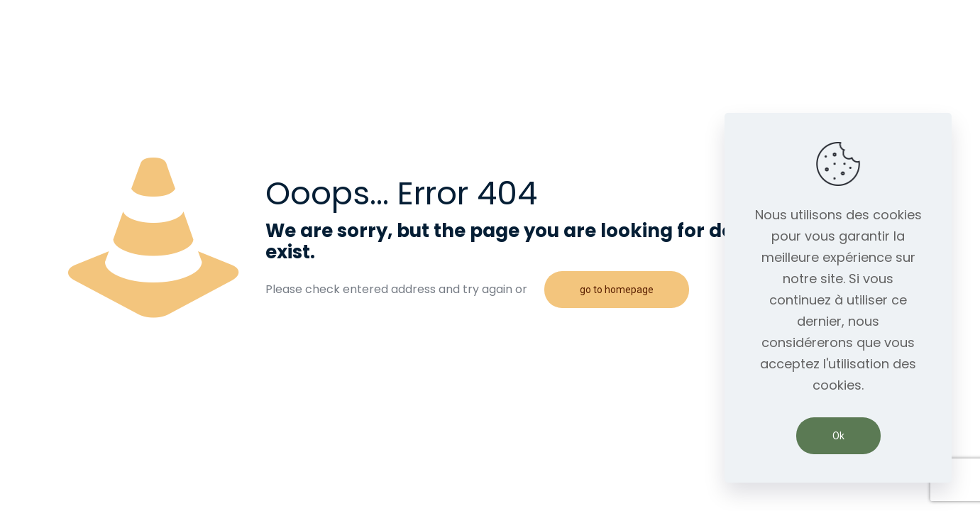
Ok (838, 436)
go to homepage (617, 290)
